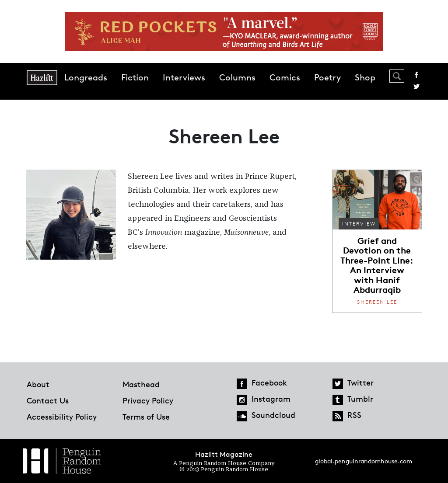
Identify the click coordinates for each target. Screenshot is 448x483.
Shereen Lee (377, 302)
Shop (365, 77)
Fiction (135, 77)
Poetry (327, 77)
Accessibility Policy (62, 417)
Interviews (184, 77)
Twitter (416, 87)
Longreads (86, 77)
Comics (285, 77)
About (38, 384)
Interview (359, 224)
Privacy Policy (148, 400)
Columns (237, 77)
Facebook (416, 75)
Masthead (141, 384)
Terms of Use (146, 417)
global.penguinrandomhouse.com (364, 461)
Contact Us (48, 400)
